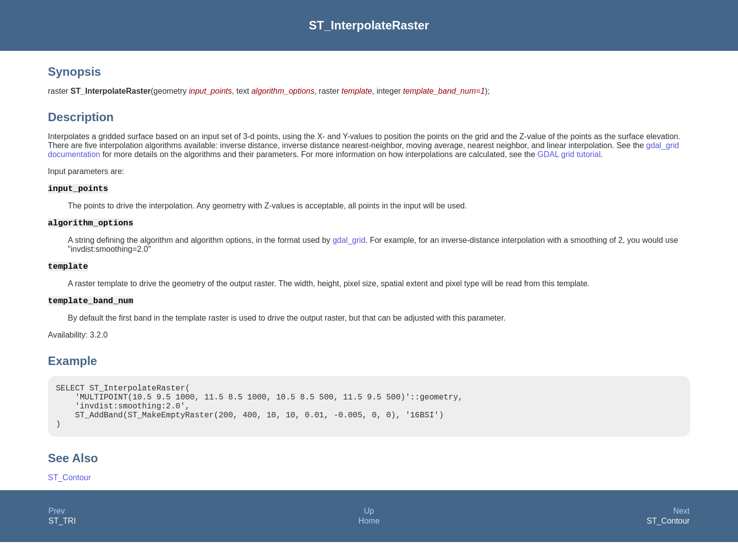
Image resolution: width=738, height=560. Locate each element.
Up (369, 529)
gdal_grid (349, 244)
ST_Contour (69, 495)
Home (369, 539)
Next (681, 529)
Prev (57, 529)
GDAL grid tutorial (569, 154)
